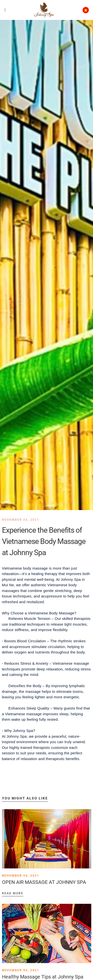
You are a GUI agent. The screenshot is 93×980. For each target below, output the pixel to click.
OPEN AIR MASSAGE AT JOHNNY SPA (44, 882)
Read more (13, 893)
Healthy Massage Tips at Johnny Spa (43, 977)
